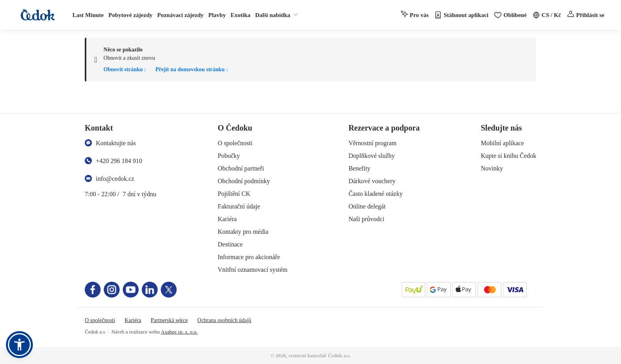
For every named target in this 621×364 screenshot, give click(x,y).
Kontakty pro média (243, 232)
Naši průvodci (366, 219)
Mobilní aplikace (502, 143)
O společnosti (235, 143)
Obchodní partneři (241, 168)
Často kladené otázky (376, 194)
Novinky (492, 168)
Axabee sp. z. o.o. (179, 332)
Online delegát (367, 206)
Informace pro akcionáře (249, 257)
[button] (19, 345)
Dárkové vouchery (372, 181)
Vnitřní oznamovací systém (253, 270)
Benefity (359, 168)
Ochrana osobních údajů (224, 320)
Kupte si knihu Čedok (509, 156)
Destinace (230, 244)
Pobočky (229, 156)
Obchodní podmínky (244, 181)
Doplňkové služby (372, 156)
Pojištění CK (234, 194)
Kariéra (227, 219)
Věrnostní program (372, 143)
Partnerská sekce (170, 320)
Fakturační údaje (239, 206)
